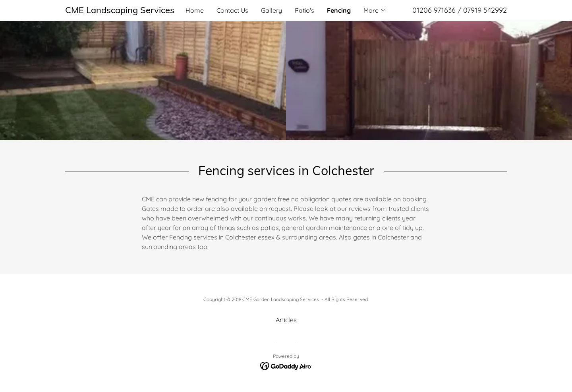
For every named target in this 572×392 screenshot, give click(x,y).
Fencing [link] (339, 10)
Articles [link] (286, 320)
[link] (120, 11)
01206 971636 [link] (434, 10)
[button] (375, 10)
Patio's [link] (304, 10)
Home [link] (195, 10)
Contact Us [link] (232, 10)
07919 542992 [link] (485, 10)
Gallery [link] (272, 10)
